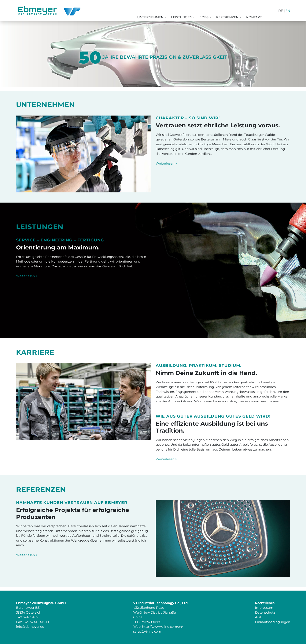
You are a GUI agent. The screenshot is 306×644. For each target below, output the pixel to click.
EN (288, 11)
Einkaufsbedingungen (273, 622)
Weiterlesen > (166, 163)
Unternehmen (150, 17)
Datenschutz (265, 612)
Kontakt (254, 17)
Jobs (204, 17)
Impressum (264, 608)
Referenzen (227, 17)
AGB (259, 617)
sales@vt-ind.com (147, 631)
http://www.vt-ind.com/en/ (163, 627)
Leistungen (182, 17)
